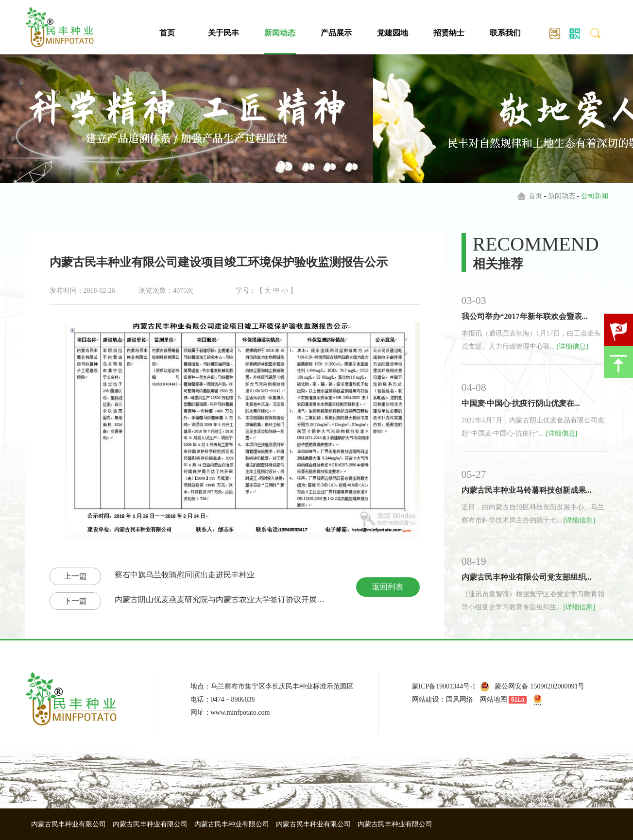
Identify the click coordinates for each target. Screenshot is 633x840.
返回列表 (388, 587)
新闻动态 (280, 33)
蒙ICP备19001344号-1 (444, 686)
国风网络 (460, 699)
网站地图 (494, 699)
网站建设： (429, 699)
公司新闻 (595, 196)
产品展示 (336, 33)
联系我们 (505, 33)
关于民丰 (223, 33)
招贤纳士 (449, 33)
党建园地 (393, 33)
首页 (167, 33)
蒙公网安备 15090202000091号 (540, 686)
